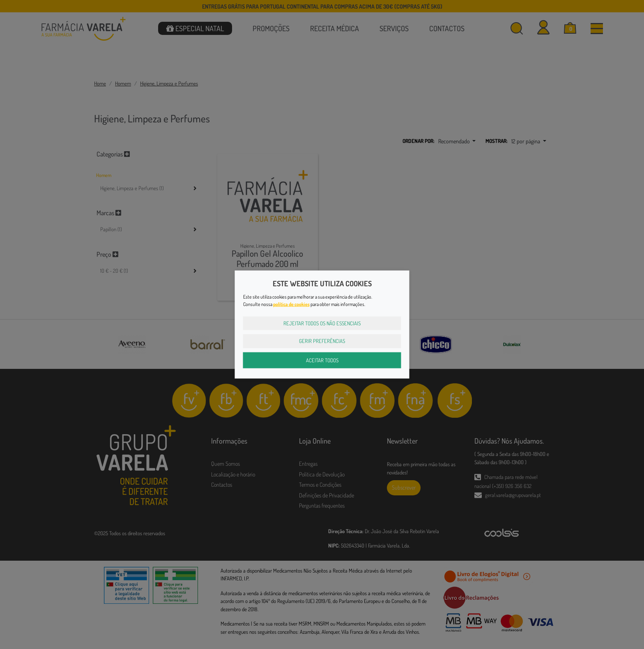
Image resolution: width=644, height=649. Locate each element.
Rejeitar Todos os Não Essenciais (322, 323)
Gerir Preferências (322, 341)
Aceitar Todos (322, 360)
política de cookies (291, 304)
